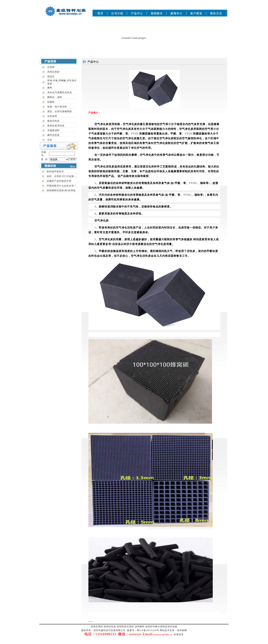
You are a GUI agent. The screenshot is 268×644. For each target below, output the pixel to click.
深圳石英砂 (92, 2)
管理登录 (179, 635)
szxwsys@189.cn (163, 635)
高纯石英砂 (53, 72)
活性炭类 (52, 116)
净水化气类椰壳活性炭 (60, 92)
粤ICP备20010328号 (148, 630)
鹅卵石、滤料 (55, 97)
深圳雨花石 (105, 2)
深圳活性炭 (176, 2)
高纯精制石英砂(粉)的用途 (61, 190)
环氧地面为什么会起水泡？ (62, 186)
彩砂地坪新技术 (55, 171)
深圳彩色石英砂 (119, 2)
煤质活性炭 (53, 121)
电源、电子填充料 (57, 107)
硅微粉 (51, 102)
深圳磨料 (133, 2)
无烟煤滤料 (53, 130)
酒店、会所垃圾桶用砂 (60, 111)
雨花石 (51, 77)
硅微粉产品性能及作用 (59, 181)
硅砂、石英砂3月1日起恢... (62, 176)
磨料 (50, 88)
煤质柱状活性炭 (56, 126)
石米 (50, 140)
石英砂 (51, 67)
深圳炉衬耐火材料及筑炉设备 (154, 2)
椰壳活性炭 (53, 135)
